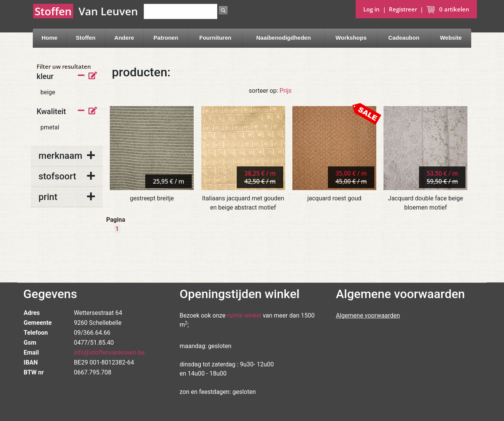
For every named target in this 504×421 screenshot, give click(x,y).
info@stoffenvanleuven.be (109, 352)
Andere (124, 38)
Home (50, 38)
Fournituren (215, 38)
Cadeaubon (404, 38)
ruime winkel (244, 315)
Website (451, 38)
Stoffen (86, 38)
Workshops (351, 38)
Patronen (166, 38)
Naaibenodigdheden (283, 38)
